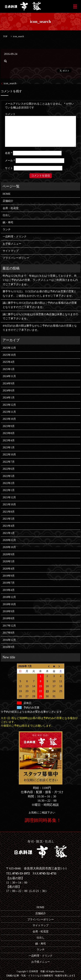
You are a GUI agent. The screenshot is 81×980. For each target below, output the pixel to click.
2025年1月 (9, 369)
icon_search (10, 83)
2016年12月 (9, 640)
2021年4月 (9, 526)
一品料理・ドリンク (15, 237)
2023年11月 (9, 412)
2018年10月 (9, 604)
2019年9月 (9, 576)
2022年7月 (9, 462)
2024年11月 (9, 376)
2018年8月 (9, 618)
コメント (10, 114)
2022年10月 (9, 455)
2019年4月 (9, 590)
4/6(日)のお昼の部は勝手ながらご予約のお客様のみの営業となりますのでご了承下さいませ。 (40, 328)
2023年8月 (9, 433)
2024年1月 (9, 398)
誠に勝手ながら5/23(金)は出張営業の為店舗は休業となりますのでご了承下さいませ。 (40, 316)
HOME (7, 194)
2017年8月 (9, 633)
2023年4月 (9, 440)
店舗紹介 (8, 201)
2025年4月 (9, 362)
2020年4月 (9, 569)
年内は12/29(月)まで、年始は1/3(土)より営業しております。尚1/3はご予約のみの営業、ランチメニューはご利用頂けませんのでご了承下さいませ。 (40, 280)
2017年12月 (9, 626)
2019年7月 (9, 583)
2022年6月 (9, 469)
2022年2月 (9, 483)
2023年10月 (9, 419)
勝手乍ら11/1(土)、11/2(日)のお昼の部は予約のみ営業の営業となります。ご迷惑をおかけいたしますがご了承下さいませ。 (40, 294)
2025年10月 (9, 355)
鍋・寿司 (8, 222)
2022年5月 (9, 476)
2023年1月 (9, 448)
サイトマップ (11, 251)
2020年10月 (9, 547)
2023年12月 (9, 405)
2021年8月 (9, 512)
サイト (9, 168)
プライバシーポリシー (16, 258)
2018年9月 (9, 611)
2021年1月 (9, 533)
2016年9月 (9, 647)
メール (10, 161)
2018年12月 (9, 597)
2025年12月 (9, 348)
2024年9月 (9, 383)
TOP (5, 36)
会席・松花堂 (11, 208)
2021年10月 (9, 504)
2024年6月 (9, 391)
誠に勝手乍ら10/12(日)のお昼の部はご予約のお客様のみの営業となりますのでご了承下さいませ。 (40, 305)
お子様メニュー (12, 244)
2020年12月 (9, 540)
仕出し (7, 215)
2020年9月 (9, 554)
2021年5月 (9, 519)
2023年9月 (9, 426)
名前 (9, 153)
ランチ (7, 230)
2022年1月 (9, 490)
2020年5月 (9, 561)
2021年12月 (9, 497)
